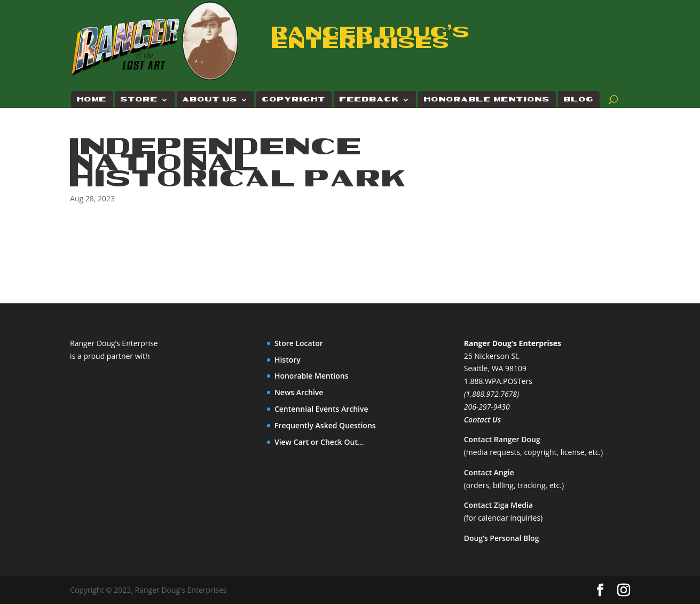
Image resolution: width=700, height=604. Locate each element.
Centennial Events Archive (321, 409)
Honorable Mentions (487, 100)
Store (139, 100)
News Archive (299, 392)
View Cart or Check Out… (319, 442)
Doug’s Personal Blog (502, 538)
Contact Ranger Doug (502, 439)
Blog (579, 100)
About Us (210, 100)
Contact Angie (489, 472)
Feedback (369, 100)
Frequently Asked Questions (325, 425)
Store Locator (299, 343)
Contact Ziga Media (498, 505)
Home (92, 100)
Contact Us (482, 419)
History (288, 360)
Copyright (294, 100)
